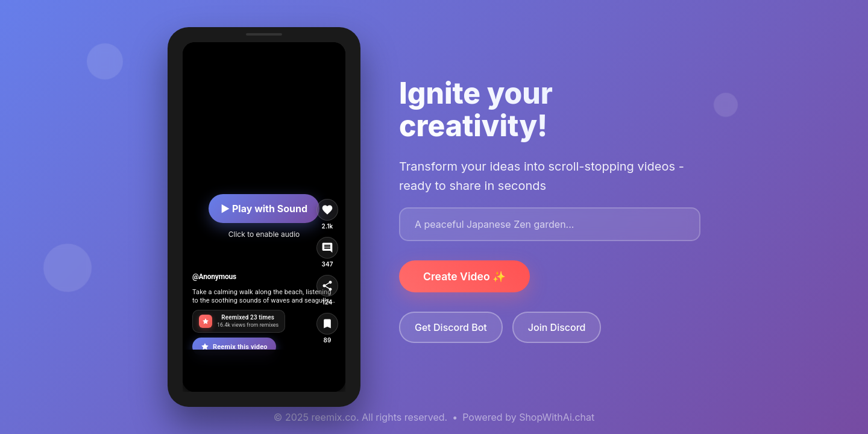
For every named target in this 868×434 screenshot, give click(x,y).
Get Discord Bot (451, 327)
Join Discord (557, 327)
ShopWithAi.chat (557, 417)
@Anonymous (214, 277)
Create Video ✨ (464, 276)
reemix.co (334, 417)
